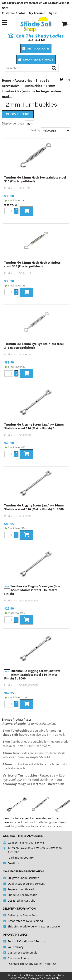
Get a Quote (36, 48)
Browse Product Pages (17, 719)
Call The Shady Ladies (36, 36)
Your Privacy (16, 947)
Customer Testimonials (22, 952)
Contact (14, 964)
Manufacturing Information (23, 872)
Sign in (53, 13)
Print (67, 80)
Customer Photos (14, 13)
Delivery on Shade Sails (23, 915)
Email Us (13, 863)
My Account (37, 13)
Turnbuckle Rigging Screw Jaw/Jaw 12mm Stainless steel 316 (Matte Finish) (32, 590)
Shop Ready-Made (36, 59)
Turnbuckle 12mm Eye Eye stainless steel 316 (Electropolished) (34, 346)
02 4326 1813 (16, 842)
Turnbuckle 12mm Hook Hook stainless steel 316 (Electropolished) (32, 264)
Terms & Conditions (20, 941)
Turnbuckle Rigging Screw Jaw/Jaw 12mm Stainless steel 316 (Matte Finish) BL (34, 426)
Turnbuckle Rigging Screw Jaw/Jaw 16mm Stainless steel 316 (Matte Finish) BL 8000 (34, 507)
